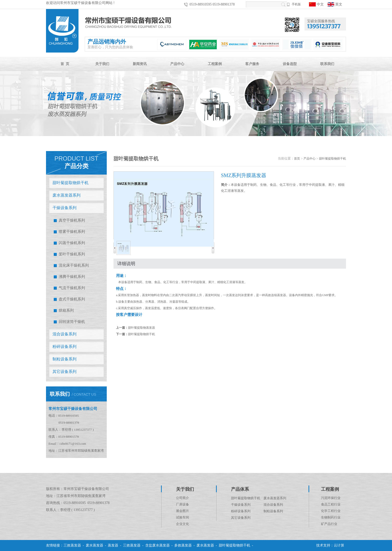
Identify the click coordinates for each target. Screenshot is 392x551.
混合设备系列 (64, 334)
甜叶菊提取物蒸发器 (141, 328)
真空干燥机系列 (72, 220)
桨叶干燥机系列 (72, 254)
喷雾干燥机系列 (72, 232)
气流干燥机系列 (72, 288)
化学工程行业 (331, 511)
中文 (316, 4)
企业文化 (182, 524)
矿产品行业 (329, 524)
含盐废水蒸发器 (157, 545)
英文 (335, 4)
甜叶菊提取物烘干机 (70, 183)
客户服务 (252, 64)
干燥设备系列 (64, 208)
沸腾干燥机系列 (72, 277)
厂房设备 (182, 504)
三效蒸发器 (72, 545)
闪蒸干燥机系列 (72, 243)
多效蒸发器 (183, 545)
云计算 (339, 545)
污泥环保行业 (331, 498)
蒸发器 (113, 545)
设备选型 (290, 64)
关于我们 (102, 64)
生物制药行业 (331, 517)
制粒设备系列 (64, 359)
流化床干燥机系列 (74, 265)
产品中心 (177, 64)
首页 (297, 159)
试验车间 (182, 517)
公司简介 (182, 498)
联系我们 (327, 64)
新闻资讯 (140, 64)
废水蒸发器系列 (66, 195)
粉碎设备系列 (64, 347)
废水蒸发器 (94, 545)
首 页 (65, 64)
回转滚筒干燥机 (72, 322)
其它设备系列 (64, 372)
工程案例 (215, 64)
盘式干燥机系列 (72, 299)
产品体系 (240, 489)
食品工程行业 (331, 504)
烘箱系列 (66, 310)
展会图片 (182, 511)
